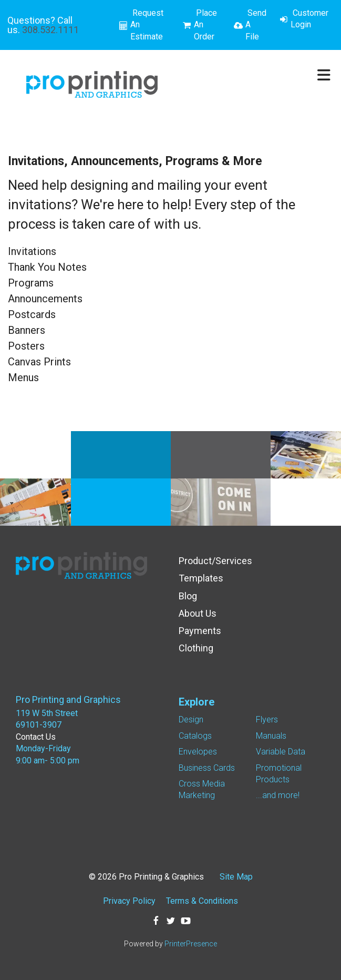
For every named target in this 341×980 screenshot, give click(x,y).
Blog (188, 596)
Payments (200, 631)
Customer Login (309, 19)
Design (191, 719)
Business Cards (207, 768)
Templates (201, 578)
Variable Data (281, 752)
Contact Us (36, 737)
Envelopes (198, 752)
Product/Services (215, 561)
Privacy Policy (129, 901)
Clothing (196, 648)
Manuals (271, 736)
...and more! (278, 795)
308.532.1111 (50, 30)
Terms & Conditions (202, 901)
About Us (198, 613)
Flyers (267, 719)
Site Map (236, 877)
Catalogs (195, 736)
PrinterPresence (191, 944)
